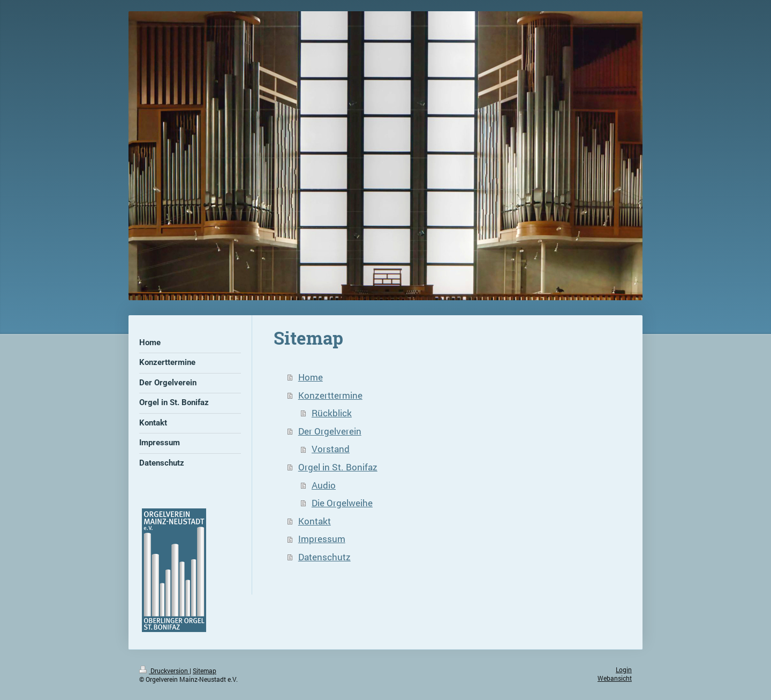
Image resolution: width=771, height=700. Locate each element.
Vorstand (331, 449)
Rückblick (332, 413)
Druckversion (164, 671)
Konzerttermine (330, 395)
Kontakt (315, 521)
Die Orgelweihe (342, 503)
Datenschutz (324, 557)
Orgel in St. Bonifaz (338, 467)
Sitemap (205, 671)
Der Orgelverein (330, 431)
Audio (324, 485)
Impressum (322, 539)
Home (311, 377)
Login (624, 670)
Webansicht (615, 678)
